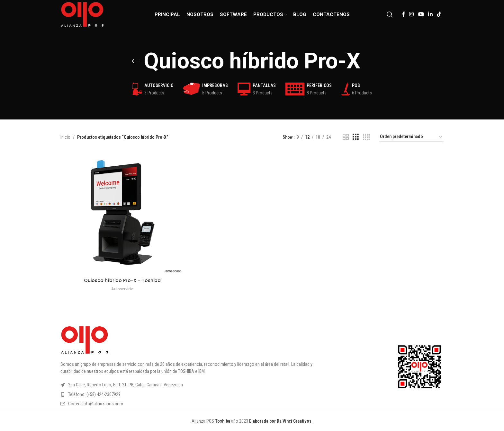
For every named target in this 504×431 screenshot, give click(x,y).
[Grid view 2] (346, 137)
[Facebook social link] (403, 14)
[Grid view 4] (366, 137)
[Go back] (136, 61)
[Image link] (85, 339)
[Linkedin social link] (430, 14)
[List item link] (198, 394)
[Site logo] (82, 14)
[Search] (390, 14)
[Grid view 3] (356, 137)
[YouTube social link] (421, 14)
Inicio (65, 137)
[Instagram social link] (412, 14)
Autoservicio (122, 289)
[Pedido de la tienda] (411, 137)
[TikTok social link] (439, 14)
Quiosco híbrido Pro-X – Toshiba (122, 280)
